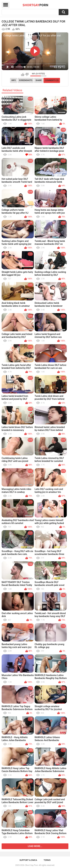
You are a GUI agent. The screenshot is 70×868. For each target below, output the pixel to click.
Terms (47, 860)
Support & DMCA (28, 860)
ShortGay (35, 5)
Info (14, 80)
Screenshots (26, 80)
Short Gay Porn (32, 865)
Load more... (35, 846)
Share (39, 80)
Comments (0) (52, 80)
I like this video (23, 74)
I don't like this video (27, 74)
